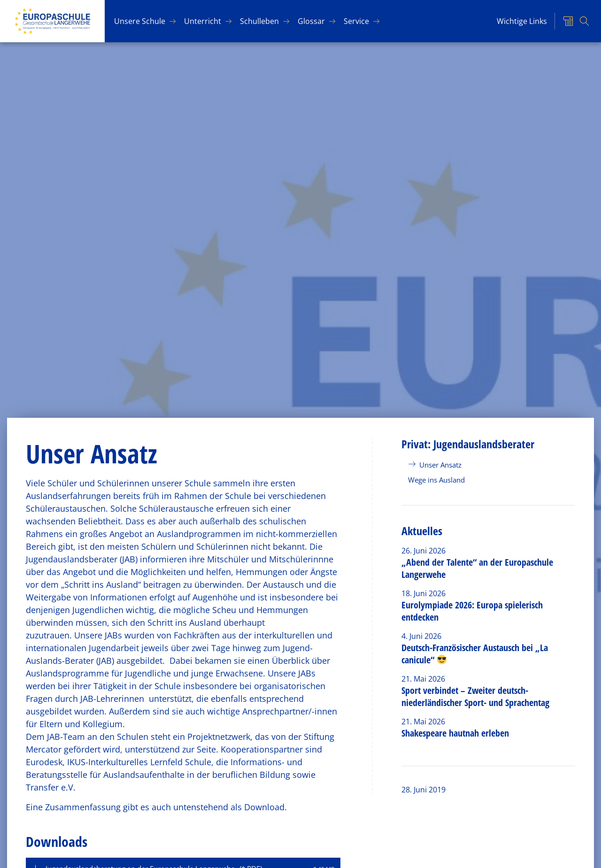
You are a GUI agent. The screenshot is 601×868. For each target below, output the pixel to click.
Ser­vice (356, 21)
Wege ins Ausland (436, 480)
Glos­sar (311, 21)
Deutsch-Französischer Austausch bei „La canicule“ (475, 654)
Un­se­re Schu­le (140, 21)
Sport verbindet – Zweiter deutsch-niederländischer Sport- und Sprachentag (475, 696)
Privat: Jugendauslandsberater (468, 444)
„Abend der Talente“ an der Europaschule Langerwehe (477, 568)
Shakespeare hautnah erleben (455, 733)
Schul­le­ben (259, 21)
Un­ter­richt (203, 21)
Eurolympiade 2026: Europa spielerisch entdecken (472, 611)
